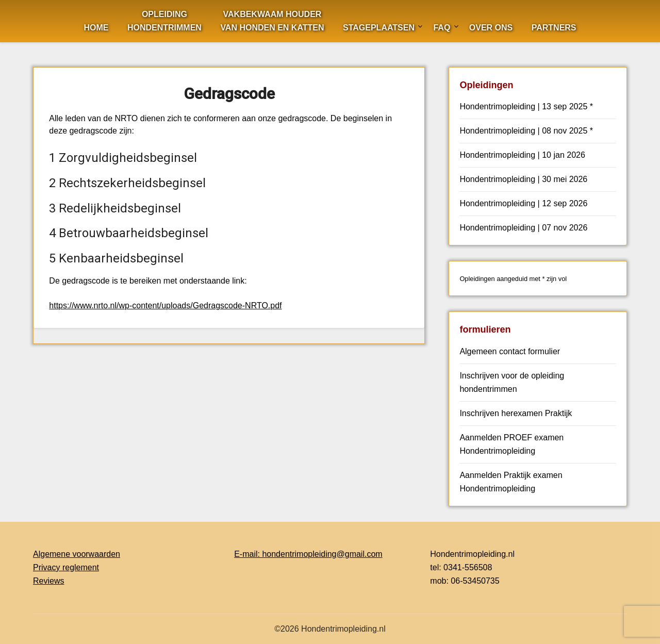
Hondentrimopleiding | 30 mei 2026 (523, 179)
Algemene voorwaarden (77, 554)
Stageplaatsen (379, 28)
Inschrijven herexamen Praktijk (516, 413)
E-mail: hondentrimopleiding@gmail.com (308, 554)
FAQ (442, 28)
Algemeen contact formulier (510, 351)
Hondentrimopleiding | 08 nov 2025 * (526, 131)
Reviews (48, 581)
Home (96, 28)
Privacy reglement (66, 567)
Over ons (491, 28)
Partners (554, 28)
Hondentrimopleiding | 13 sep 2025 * (526, 106)
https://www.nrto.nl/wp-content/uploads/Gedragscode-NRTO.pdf (165, 306)
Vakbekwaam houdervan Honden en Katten (272, 21)
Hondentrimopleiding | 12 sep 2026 (523, 203)
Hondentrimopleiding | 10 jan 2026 (522, 155)
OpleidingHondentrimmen (164, 21)
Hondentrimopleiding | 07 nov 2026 (523, 228)
